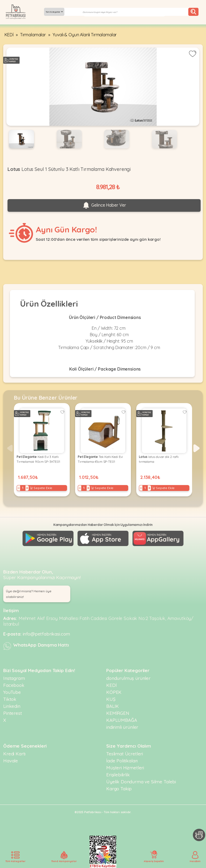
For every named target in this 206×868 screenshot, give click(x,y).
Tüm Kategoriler (54, 12)
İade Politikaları (122, 761)
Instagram (14, 678)
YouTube (12, 692)
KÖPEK (114, 692)
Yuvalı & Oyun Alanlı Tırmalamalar (85, 35)
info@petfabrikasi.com (47, 634)
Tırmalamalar (33, 35)
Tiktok (10, 699)
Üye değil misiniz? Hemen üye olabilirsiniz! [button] (29, 594)
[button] (196, 448)
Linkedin (12, 706)
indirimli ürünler (122, 727)
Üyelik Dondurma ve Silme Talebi (141, 782)
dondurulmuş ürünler (128, 678)
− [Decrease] (19, 488)
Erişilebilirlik (118, 775)
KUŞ (111, 699)
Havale (11, 761)
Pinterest (13, 713)
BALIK (113, 706)
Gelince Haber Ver (104, 205)
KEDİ (9, 35)
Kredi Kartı (14, 754)
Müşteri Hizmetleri (125, 768)
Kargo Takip (119, 789)
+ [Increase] (27, 488)
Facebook (14, 685)
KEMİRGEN (118, 713)
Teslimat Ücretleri (125, 754)
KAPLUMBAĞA (122, 720)
